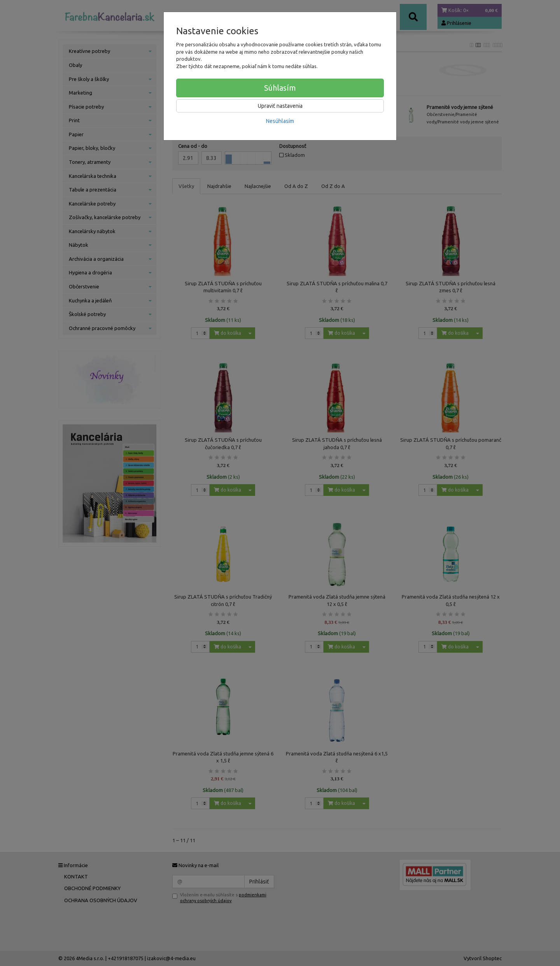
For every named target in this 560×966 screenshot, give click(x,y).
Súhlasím (280, 88)
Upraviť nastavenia (280, 106)
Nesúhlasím (280, 121)
